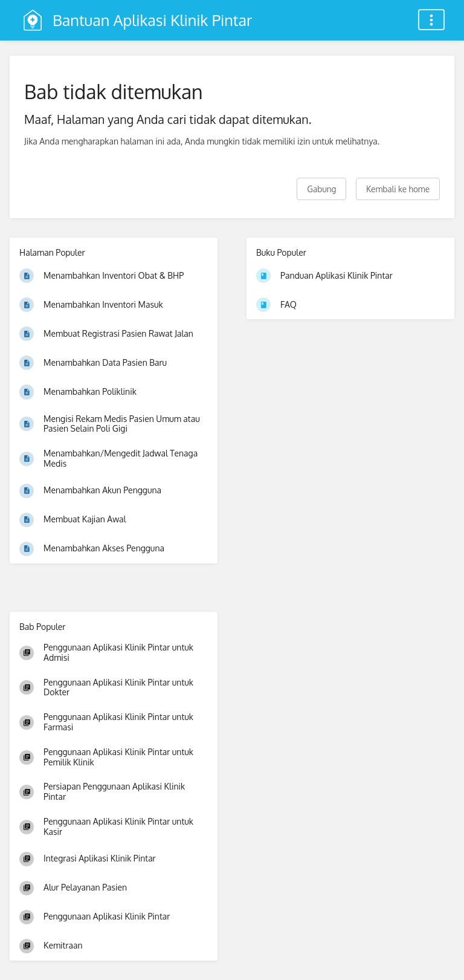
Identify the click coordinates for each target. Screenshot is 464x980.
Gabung (321, 189)
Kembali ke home (398, 189)
